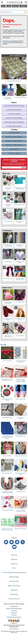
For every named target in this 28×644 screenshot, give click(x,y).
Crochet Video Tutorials (14, 126)
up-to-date (18, 36)
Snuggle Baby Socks (21, 436)
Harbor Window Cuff (21, 399)
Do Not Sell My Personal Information (14, 572)
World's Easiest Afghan (20, 98)
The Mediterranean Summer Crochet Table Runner (7, 437)
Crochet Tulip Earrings (7, 510)
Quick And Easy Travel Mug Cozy (8, 336)
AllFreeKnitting (14, 606)
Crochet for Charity (14, 114)
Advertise (14, 559)
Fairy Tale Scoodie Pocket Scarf (8, 246)
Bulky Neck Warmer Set (21, 456)
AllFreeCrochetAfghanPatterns (14, 608)
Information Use (20, 164)
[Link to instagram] (23, 542)
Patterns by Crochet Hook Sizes (14, 122)
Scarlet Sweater (7, 456)
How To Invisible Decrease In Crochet (21, 511)
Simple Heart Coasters (8, 205)
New (3, 345)
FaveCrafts (14, 611)
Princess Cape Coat (8, 279)
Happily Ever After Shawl (20, 262)
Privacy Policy (13, 164)
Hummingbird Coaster (7, 418)
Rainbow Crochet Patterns (14, 145)
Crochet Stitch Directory (14, 110)
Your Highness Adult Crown (20, 319)
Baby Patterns (14, 149)
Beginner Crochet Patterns (14, 141)
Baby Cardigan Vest (7, 473)
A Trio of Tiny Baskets (8, 188)
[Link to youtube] (14, 547)
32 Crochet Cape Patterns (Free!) (20, 279)
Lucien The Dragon (7, 361)
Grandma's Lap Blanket (20, 246)
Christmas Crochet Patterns (14, 137)
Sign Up (24, 167)
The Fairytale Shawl (20, 302)
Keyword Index (14, 577)
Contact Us (14, 564)
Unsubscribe (14, 594)
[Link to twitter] (12, 542)
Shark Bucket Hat (21, 492)
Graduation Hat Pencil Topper (21, 474)
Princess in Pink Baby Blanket (8, 303)
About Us (14, 555)
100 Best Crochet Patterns (14, 118)
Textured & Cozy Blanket (21, 418)
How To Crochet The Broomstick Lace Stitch (7, 529)
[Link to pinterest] (17, 542)
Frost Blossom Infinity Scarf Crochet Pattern (7, 492)
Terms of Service (14, 599)
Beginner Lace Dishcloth (21, 529)
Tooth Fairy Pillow (8, 221)
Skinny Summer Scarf (20, 222)
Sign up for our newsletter (10, 41)
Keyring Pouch (8, 262)
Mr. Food (14, 615)
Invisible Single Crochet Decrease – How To (7, 380)
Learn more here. (14, 629)
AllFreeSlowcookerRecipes (14, 617)
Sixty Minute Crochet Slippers (8, 319)
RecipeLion (14, 613)
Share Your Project (14, 586)
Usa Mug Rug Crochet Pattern (7, 400)
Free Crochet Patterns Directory (14, 106)
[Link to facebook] (6, 542)
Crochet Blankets (14, 133)
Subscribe (14, 590)
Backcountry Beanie (20, 205)
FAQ (14, 568)
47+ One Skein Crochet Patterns (8, 98)
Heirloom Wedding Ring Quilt (14, 81)
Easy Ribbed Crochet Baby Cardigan (20, 188)
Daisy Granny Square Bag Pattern (21, 361)
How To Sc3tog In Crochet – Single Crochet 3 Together (21, 380)
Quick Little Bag (20, 336)
